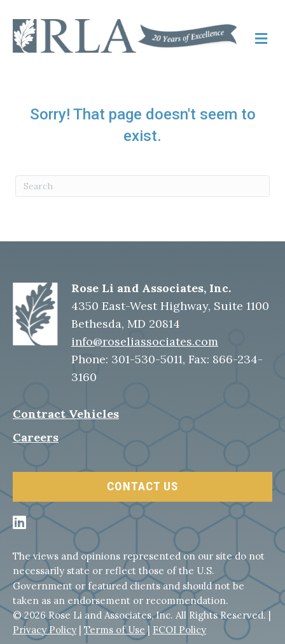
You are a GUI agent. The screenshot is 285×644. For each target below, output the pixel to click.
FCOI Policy (179, 630)
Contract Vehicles (66, 414)
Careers (36, 437)
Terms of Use (115, 630)
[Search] (142, 186)
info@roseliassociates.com (145, 341)
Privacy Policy (45, 630)
